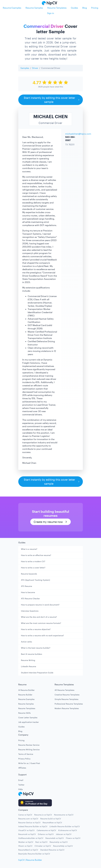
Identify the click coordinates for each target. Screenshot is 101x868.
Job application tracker (29, 722)
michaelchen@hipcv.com (78, 134)
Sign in (51, 13)
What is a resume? (29, 549)
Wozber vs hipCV (26, 842)
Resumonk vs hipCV (27, 834)
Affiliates (22, 768)
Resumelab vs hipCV (55, 838)
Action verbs (26, 642)
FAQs (21, 789)
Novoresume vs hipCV (64, 815)
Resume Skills (24, 713)
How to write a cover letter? (33, 568)
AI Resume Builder (26, 690)
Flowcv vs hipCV (73, 838)
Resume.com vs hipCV (28, 819)
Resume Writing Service (29, 749)
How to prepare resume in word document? (40, 605)
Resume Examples (12, 8)
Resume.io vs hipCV (43, 815)
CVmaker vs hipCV (43, 846)
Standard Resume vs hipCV (52, 850)
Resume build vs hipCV (51, 819)
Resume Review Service (29, 745)
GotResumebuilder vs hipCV (31, 838)
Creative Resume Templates (67, 695)
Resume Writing (28, 660)
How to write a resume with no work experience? (42, 635)
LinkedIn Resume (29, 666)
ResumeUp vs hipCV (59, 842)
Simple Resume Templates (67, 699)
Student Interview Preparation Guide (37, 673)
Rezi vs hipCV (41, 842)
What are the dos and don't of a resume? (39, 617)
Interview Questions (30, 611)
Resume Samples (34, 8)
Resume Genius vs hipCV (29, 822)
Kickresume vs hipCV (68, 830)
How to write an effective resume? (36, 555)
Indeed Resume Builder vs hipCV (33, 826)
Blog (85, 8)
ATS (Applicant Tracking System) (36, 580)
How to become (28, 592)
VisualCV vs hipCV (26, 830)
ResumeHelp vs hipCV (63, 846)
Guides (74, 8)
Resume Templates (57, 8)
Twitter (21, 785)
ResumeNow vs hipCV (52, 822)
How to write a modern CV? (33, 561)
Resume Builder (25, 695)
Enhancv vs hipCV (46, 834)
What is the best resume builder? (36, 648)
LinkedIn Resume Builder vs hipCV (65, 826)
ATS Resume (26, 586)
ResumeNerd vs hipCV (28, 850)
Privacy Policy (24, 759)
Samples (25, 68)
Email (21, 780)
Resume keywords (29, 574)
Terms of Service (26, 754)
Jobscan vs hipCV (64, 834)
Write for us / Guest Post (29, 763)
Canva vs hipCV (25, 815)
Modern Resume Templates (67, 708)
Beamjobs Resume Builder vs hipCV (34, 854)
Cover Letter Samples (28, 717)
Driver (35, 68)
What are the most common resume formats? (41, 623)
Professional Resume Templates (69, 704)
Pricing (95, 8)
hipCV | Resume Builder (30, 860)
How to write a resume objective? (36, 629)
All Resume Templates (64, 690)
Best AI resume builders (32, 654)
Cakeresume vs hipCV (46, 830)
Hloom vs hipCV (25, 846)
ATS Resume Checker (30, 598)
